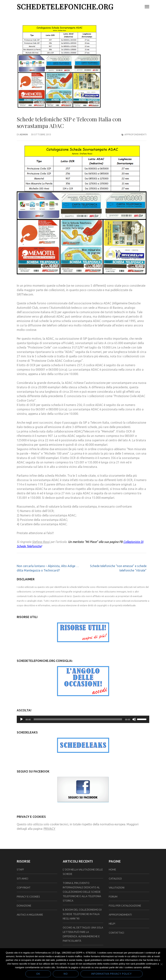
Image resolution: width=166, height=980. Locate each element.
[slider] (78, 719)
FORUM (113, 897)
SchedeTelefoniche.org (65, 7)
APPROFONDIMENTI (120, 915)
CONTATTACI (116, 933)
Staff (20, 870)
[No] (161, 964)
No (66, 974)
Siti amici (22, 879)
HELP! (112, 924)
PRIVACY (50, 829)
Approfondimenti (135, 134)
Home (112, 870)
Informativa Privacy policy (112, 974)
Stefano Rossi (41, 542)
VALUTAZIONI (117, 888)
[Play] (22, 719)
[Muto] (134, 719)
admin (24, 134)
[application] (83, 719)
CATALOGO (115, 879)
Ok (38, 974)
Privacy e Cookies (28, 897)
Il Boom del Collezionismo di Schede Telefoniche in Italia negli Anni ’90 (82, 914)
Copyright (24, 888)
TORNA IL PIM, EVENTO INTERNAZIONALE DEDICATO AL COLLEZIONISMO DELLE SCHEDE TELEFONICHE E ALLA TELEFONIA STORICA (82, 892)
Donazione (24, 906)
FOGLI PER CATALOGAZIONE (125, 906)
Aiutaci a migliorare (30, 915)
